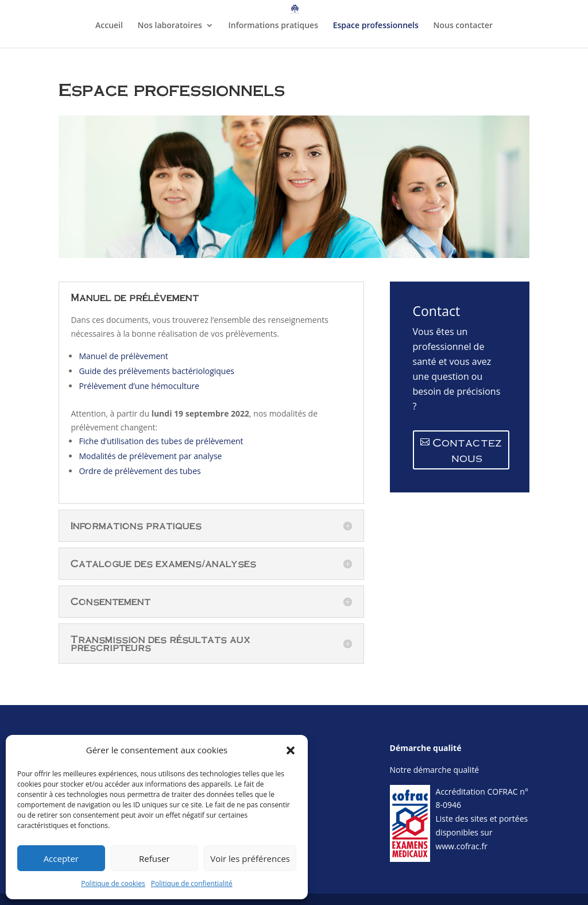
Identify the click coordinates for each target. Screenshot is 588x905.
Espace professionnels (376, 26)
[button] (291, 750)
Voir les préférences (250, 858)
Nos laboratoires (170, 26)
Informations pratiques (273, 26)
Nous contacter (463, 26)
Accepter (61, 858)
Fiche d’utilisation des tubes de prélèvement (161, 441)
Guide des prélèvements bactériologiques (156, 371)
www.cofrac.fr (462, 846)
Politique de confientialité (192, 883)
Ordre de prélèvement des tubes (140, 471)
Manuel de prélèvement (124, 356)
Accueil (109, 26)
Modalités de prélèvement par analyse (150, 456)
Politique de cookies (113, 883)
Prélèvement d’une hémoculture (139, 386)
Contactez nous (467, 450)
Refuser (154, 858)
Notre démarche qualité (435, 770)
